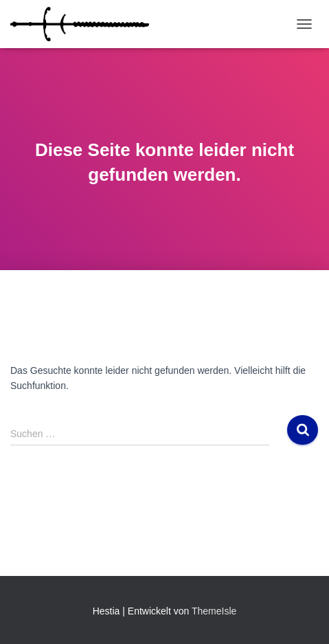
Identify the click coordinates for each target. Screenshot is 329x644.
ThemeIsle (214, 611)
